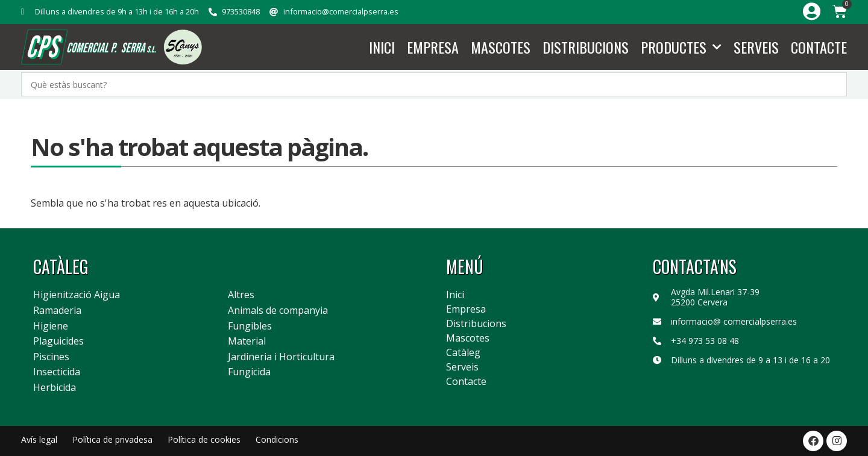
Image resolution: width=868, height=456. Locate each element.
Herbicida (55, 388)
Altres (241, 295)
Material (247, 342)
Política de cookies (204, 439)
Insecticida (57, 372)
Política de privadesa (112, 439)
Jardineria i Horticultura (281, 357)
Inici (382, 47)
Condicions (277, 439)
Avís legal (39, 439)
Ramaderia (57, 311)
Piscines (51, 357)
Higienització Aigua (77, 295)
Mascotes (501, 47)
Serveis (756, 47)
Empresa (433, 47)
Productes (681, 47)
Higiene (51, 326)
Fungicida (249, 372)
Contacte (819, 47)
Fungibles (250, 326)
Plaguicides (58, 342)
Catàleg (463, 352)
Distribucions (586, 47)
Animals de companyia (278, 311)
